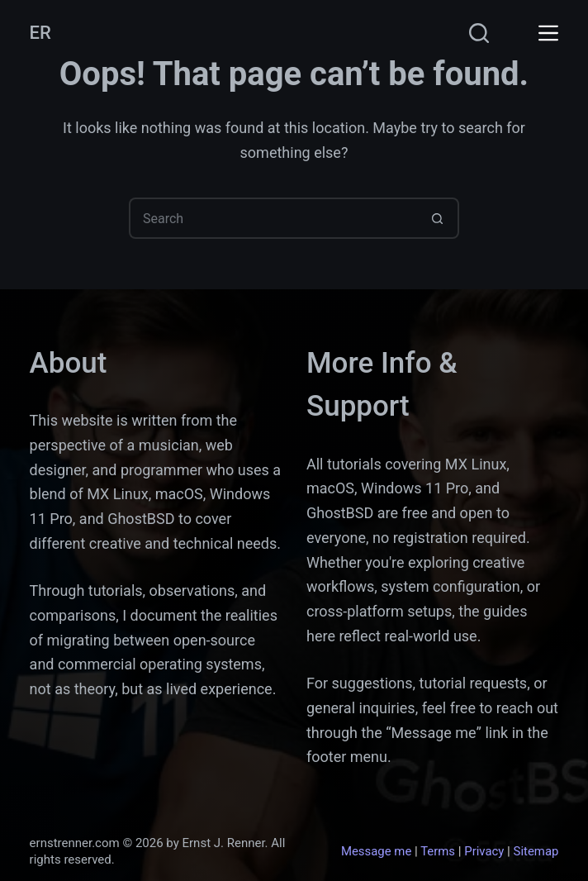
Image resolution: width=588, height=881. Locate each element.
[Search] (479, 33)
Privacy (484, 851)
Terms (438, 851)
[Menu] (548, 33)
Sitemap (536, 851)
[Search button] (439, 218)
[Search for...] (273, 218)
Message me (376, 851)
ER (40, 33)
